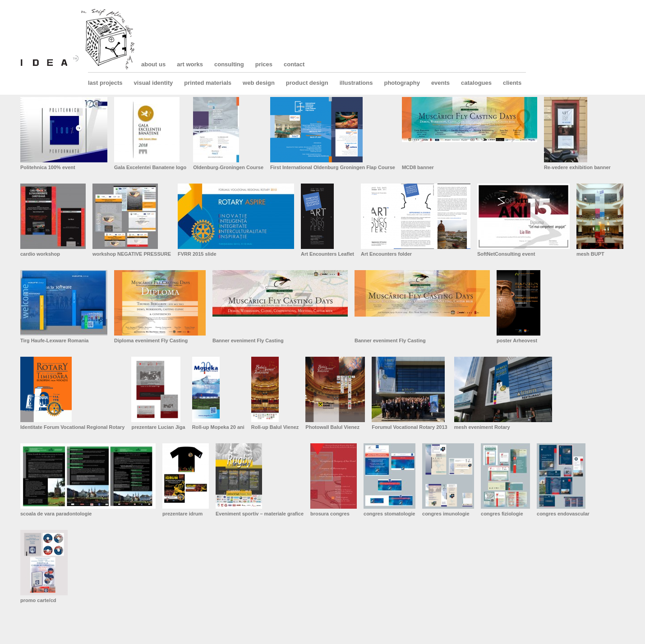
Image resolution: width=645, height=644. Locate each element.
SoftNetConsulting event (506, 254)
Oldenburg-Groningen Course (228, 167)
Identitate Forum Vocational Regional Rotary (72, 427)
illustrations (356, 83)
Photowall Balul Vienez (332, 427)
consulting (229, 64)
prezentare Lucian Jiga (158, 427)
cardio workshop (40, 254)
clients (512, 83)
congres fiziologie (502, 514)
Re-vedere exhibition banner (577, 167)
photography (402, 83)
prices (264, 64)
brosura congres (330, 514)
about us (153, 64)
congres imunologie (446, 514)
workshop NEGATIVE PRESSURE (132, 254)
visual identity (154, 83)
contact (294, 64)
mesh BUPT (590, 254)
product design (307, 83)
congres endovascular (563, 514)
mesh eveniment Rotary (482, 427)
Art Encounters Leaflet (327, 254)
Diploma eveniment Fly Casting (151, 340)
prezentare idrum (182, 514)
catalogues (476, 83)
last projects (105, 83)
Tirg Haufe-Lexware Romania (54, 340)
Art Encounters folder (386, 254)
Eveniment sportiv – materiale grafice (260, 514)
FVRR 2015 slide (197, 254)
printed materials (208, 83)
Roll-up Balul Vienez (275, 427)
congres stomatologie (389, 514)
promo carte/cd (38, 600)
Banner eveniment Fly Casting (248, 340)
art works (190, 64)
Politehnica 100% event (48, 167)
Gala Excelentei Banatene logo (150, 167)
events (440, 83)
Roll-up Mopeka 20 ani (218, 427)
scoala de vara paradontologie (56, 514)
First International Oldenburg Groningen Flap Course (333, 167)
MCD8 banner (418, 167)
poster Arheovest (517, 340)
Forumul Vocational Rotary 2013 (409, 427)
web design (259, 83)
